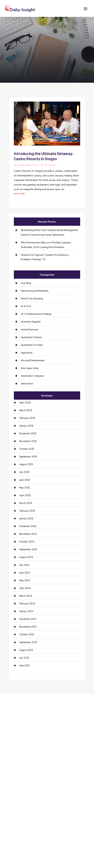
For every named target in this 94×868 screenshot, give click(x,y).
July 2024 (24, 565)
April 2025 (25, 495)
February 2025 (27, 511)
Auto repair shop (30, 368)
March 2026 (26, 410)
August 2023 (26, 650)
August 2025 (26, 464)
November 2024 (28, 534)
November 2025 (28, 441)
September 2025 (28, 457)
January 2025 (26, 519)
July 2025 (24, 472)
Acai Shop (26, 283)
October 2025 (27, 449)
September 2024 (28, 549)
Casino (51, 165)
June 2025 (25, 480)
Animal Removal (29, 330)
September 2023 (28, 642)
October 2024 (27, 542)
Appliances (27, 353)
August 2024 (26, 557)
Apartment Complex (31, 337)
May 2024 (25, 581)
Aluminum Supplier (31, 322)
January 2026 (26, 426)
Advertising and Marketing (35, 291)
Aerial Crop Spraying (32, 299)
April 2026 (25, 403)
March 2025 (26, 503)
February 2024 (27, 604)
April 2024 (25, 588)
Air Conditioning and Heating (36, 314)
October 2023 (27, 635)
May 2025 (25, 488)
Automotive (27, 384)
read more (19, 194)
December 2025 (28, 434)
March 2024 (26, 596)
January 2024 (26, 611)
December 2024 (28, 526)
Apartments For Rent (32, 345)
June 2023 (25, 666)
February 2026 (27, 418)
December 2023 (28, 619)
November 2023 (28, 627)
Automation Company (32, 376)
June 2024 (25, 573)
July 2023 (24, 658)
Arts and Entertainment (33, 361)
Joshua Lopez (24, 165)
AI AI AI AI (26, 306)
